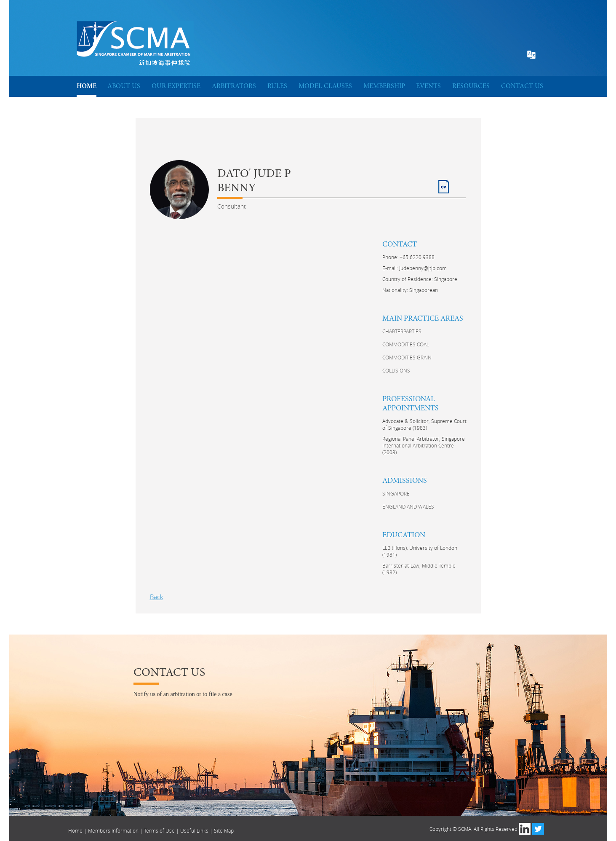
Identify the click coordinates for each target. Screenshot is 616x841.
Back (156, 597)
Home (75, 830)
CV (442, 183)
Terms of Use (159, 830)
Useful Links (194, 830)
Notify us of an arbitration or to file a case (183, 694)
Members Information (113, 830)
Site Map (224, 830)
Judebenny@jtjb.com (423, 268)
